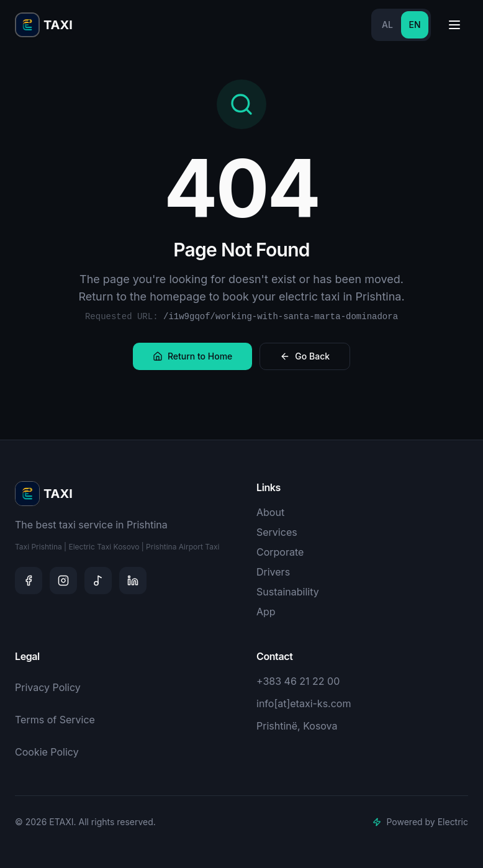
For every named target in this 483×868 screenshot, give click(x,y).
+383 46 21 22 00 (298, 681)
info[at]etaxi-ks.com (304, 703)
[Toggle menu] (454, 25)
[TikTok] (98, 581)
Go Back (305, 356)
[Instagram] (63, 581)
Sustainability (288, 592)
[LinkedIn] (133, 581)
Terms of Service (55, 720)
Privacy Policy (48, 687)
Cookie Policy (47, 752)
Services (277, 532)
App (266, 612)
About (270, 512)
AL (387, 25)
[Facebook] (29, 581)
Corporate (280, 552)
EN (414, 25)
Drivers (273, 572)
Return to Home (192, 356)
